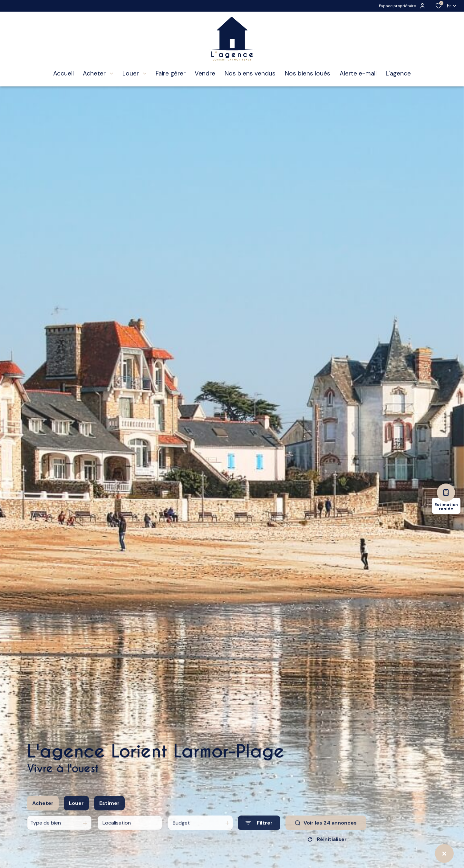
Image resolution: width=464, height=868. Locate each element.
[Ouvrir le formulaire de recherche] (259, 829)
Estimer (109, 809)
